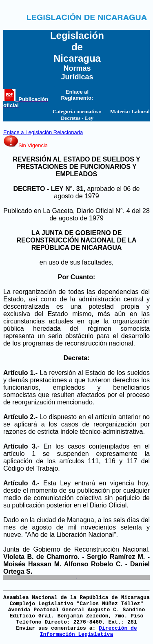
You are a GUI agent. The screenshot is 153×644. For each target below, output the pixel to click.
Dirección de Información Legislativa (89, 631)
